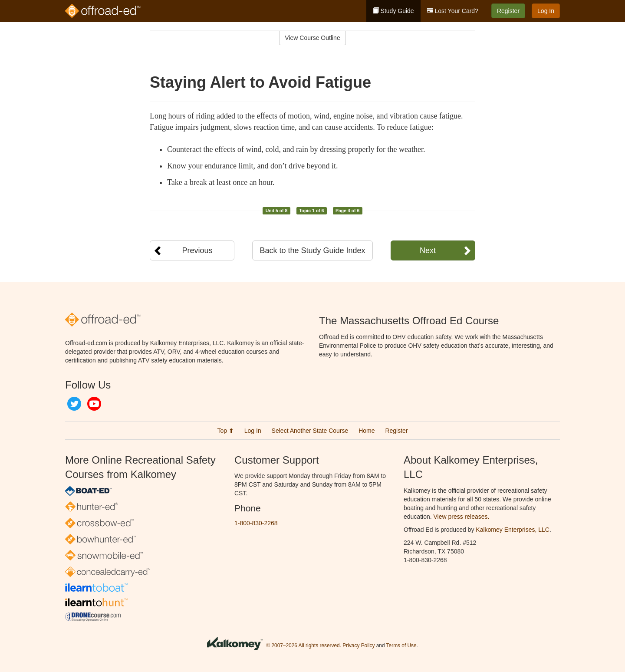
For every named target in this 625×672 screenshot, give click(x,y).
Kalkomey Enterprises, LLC (513, 530)
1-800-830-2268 (256, 523)
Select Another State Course (310, 431)
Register (508, 11)
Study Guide (393, 11)
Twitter (74, 404)
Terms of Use (401, 646)
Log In (546, 11)
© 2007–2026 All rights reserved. (304, 646)
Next (428, 250)
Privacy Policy (359, 646)
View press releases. (462, 517)
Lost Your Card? (453, 11)
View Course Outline (312, 38)
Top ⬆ (225, 431)
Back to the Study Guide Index (312, 250)
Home (367, 431)
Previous (197, 250)
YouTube (94, 404)
